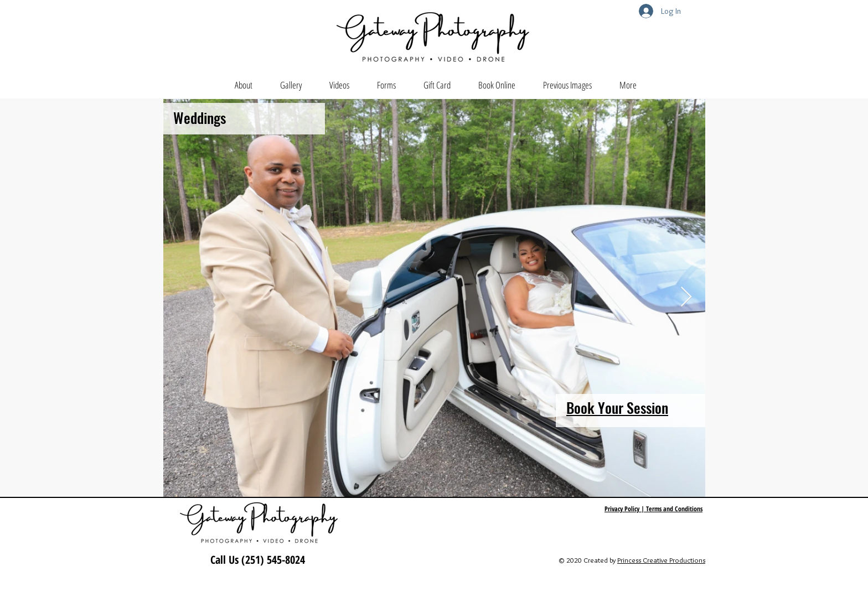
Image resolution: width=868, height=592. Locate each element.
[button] (291, 85)
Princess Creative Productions (661, 560)
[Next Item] (686, 297)
